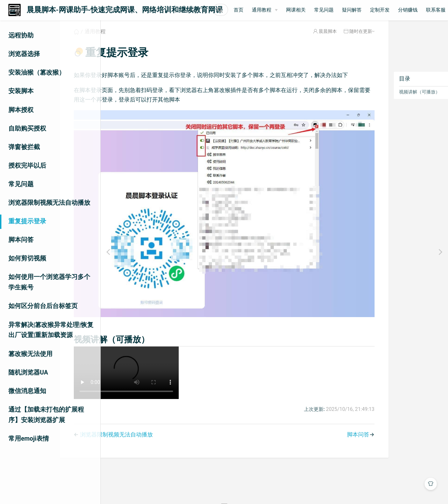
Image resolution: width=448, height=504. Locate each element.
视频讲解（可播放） (392, 100)
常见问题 (379, 10)
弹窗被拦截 (24, 147)
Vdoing (249, 486)
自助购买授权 (27, 128)
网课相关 (351, 10)
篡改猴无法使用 (30, 354)
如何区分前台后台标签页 (43, 306)
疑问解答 (407, 10)
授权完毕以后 (27, 166)
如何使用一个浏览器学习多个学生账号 (49, 282)
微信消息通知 (27, 391)
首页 (294, 10)
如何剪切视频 (27, 258)
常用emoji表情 (29, 439)
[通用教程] (320, 10)
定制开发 (435, 10)
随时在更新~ (334, 40)
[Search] (248, 10)
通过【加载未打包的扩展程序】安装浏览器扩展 (46, 415)
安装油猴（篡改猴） (37, 72)
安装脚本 (21, 91)
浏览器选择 (24, 54)
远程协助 (21, 35)
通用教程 (317, 10)
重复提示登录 (27, 221)
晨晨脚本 (300, 40)
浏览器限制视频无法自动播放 (49, 203)
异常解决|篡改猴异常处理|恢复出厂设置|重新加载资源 (51, 330)
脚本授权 (21, 110)
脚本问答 (21, 240)
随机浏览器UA (28, 372)
